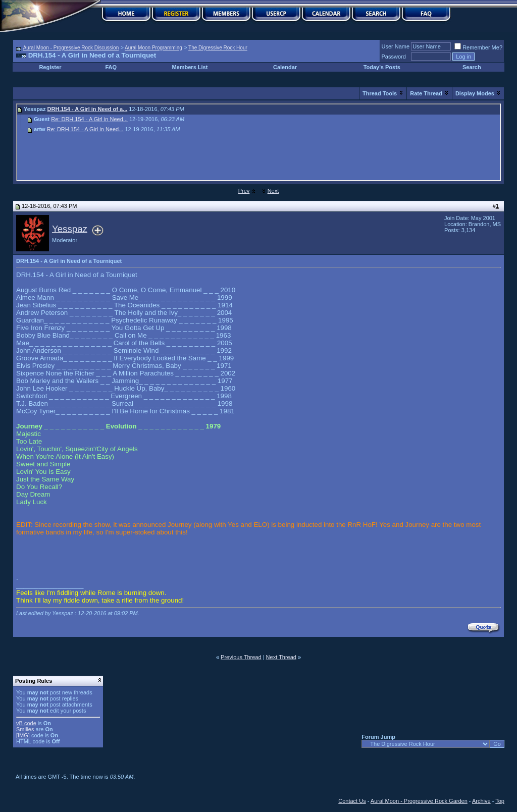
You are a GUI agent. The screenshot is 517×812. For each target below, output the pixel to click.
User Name (396, 46)
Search (472, 67)
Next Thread (281, 657)
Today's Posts (382, 67)
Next (273, 191)
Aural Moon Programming (153, 48)
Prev (244, 191)
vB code (26, 723)
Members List (190, 67)
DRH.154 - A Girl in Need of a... (88, 109)
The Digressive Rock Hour (218, 48)
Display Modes (475, 93)
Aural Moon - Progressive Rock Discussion (71, 48)
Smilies (25, 729)
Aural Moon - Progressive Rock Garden (419, 801)
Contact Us (352, 801)
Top (500, 801)
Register (50, 67)
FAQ (111, 67)
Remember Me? (478, 47)
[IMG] (23, 735)
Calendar (285, 67)
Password (394, 57)
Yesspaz (70, 228)
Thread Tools (380, 93)
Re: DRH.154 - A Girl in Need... (89, 119)
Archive (481, 801)
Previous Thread (241, 657)
